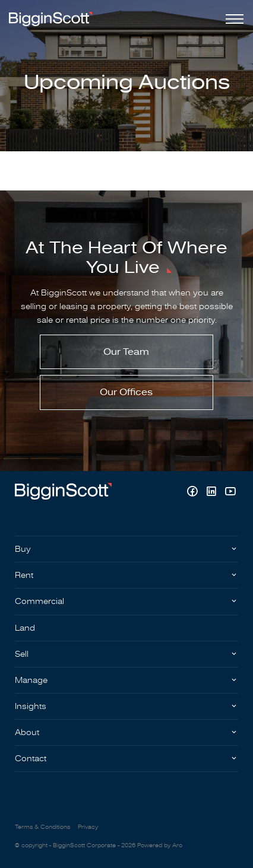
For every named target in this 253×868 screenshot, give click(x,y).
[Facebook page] (194, 493)
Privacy (88, 827)
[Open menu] (232, 19)
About (27, 732)
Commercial (39, 601)
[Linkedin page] (213, 493)
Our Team (126, 352)
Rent (24, 575)
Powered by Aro (160, 845)
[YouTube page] (230, 493)
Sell (22, 654)
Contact (31, 759)
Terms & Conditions (42, 827)
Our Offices (126, 392)
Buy (23, 549)
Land (25, 628)
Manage (31, 680)
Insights (31, 706)
